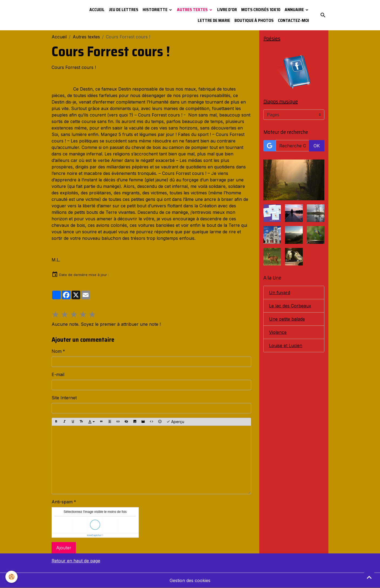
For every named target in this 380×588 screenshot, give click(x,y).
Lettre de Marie (214, 20)
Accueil (97, 10)
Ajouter (64, 548)
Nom (57, 351)
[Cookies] (11, 577)
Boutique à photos (254, 20)
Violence (278, 332)
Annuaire (295, 10)
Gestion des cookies (190, 580)
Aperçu (175, 422)
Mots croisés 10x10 (261, 10)
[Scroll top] (369, 577)
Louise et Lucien (286, 346)
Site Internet (64, 398)
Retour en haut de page (76, 561)
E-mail (58, 374)
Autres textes (193, 10)
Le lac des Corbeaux (290, 306)
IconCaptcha (94, 535)
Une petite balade (287, 319)
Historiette (155, 10)
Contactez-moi (293, 20)
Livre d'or (227, 10)
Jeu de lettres (124, 10)
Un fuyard (280, 293)
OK (317, 146)
